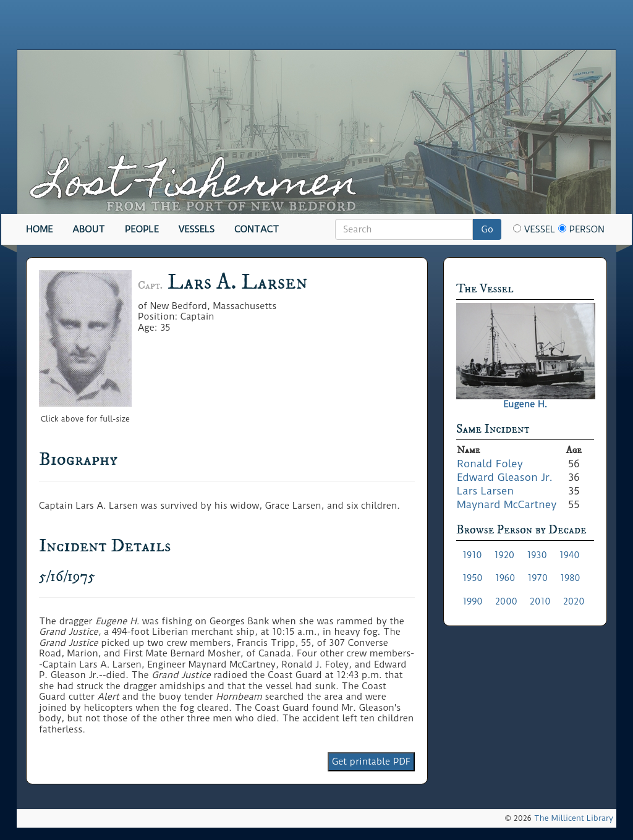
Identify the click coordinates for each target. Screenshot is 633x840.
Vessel (534, 229)
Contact (257, 229)
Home (39, 229)
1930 (537, 555)
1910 (472, 555)
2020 (574, 601)
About (89, 229)
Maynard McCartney (507, 504)
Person (581, 229)
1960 (505, 578)
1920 (505, 555)
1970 (537, 578)
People (142, 229)
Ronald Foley (490, 464)
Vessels (197, 229)
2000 (506, 601)
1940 (570, 555)
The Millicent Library (574, 818)
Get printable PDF (371, 762)
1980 (570, 578)
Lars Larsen (485, 491)
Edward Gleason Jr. (505, 477)
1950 (473, 578)
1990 (473, 601)
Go (487, 229)
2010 (540, 601)
